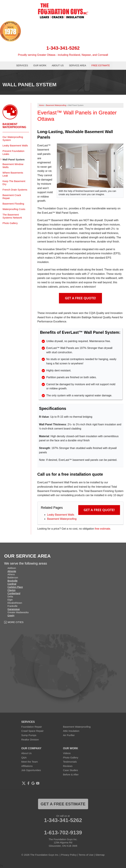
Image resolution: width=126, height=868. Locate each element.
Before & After (71, 774)
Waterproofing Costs (14, 209)
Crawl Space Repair (32, 731)
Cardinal (12, 584)
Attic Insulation (71, 731)
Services (22, 65)
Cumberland (14, 593)
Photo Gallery (10, 223)
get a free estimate (63, 804)
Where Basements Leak (13, 174)
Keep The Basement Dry (14, 183)
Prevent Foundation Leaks (13, 152)
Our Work (40, 65)
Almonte (12, 571)
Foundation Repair (32, 727)
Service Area (77, 65)
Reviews (68, 766)
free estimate (102, 529)
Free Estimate (101, 65)
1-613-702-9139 (63, 833)
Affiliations (27, 766)
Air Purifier (69, 735)
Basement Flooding (13, 204)
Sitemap (100, 855)
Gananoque (14, 609)
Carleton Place (15, 587)
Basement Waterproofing (62, 519)
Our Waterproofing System (13, 138)
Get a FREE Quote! (99, 510)
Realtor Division (30, 740)
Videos (67, 753)
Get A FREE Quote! (80, 298)
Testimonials (70, 762)
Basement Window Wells (13, 166)
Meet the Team (30, 762)
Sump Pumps (29, 735)
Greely (11, 616)
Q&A (24, 758)
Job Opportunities (31, 770)
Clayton (11, 590)
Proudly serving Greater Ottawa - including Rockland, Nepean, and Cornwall (63, 55)
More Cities (16, 622)
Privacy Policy (69, 855)
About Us (58, 65)
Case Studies (71, 770)
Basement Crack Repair (12, 197)
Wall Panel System (14, 159)
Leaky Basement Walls (61, 515)
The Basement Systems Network (12, 216)
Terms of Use (86, 855)
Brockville (13, 581)
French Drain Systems (15, 190)
